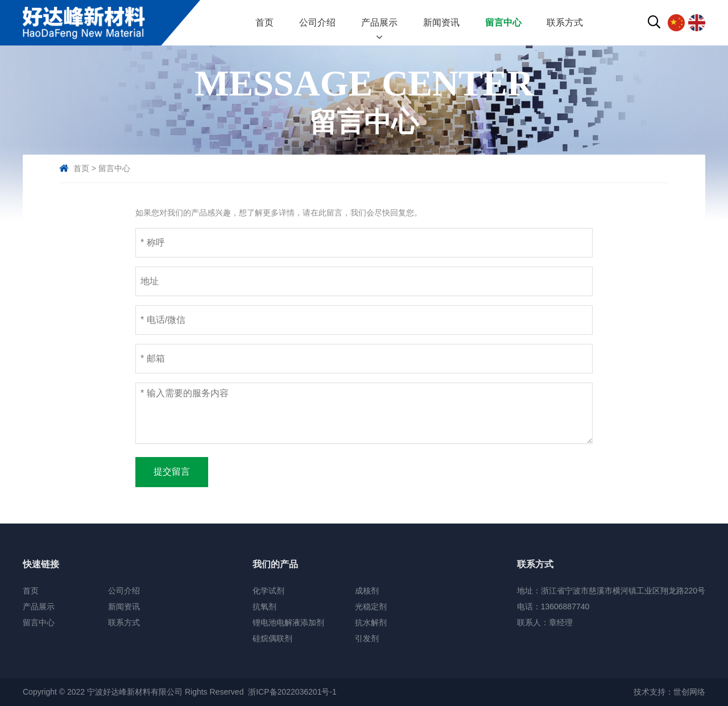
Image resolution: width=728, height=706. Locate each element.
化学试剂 (268, 591)
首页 (264, 22)
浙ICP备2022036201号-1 (292, 692)
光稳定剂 (371, 607)
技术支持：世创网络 (669, 692)
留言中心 (503, 22)
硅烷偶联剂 (272, 638)
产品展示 (379, 22)
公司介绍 (317, 22)
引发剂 (367, 638)
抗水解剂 (371, 622)
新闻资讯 (441, 22)
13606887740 (565, 607)
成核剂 (367, 591)
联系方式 (565, 22)
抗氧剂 (264, 607)
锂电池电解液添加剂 (288, 622)
